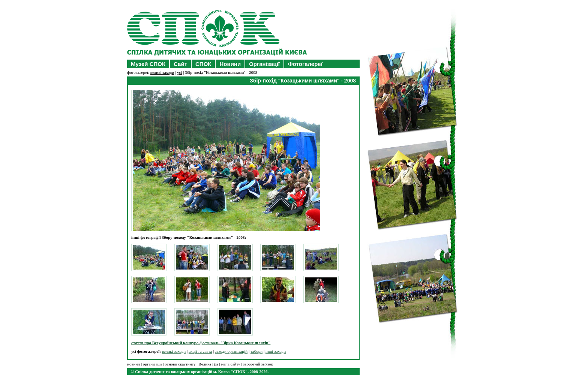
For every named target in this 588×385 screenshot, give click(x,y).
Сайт (180, 64)
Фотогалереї (305, 64)
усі (179, 72)
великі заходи (162, 72)
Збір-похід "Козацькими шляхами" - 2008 (303, 81)
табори (256, 351)
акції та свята (200, 351)
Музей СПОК (148, 64)
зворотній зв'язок (258, 364)
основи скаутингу (180, 364)
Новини (230, 64)
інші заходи (276, 351)
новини (133, 364)
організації (152, 364)
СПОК (203, 64)
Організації (264, 64)
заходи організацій (231, 351)
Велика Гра (208, 364)
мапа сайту (230, 364)
